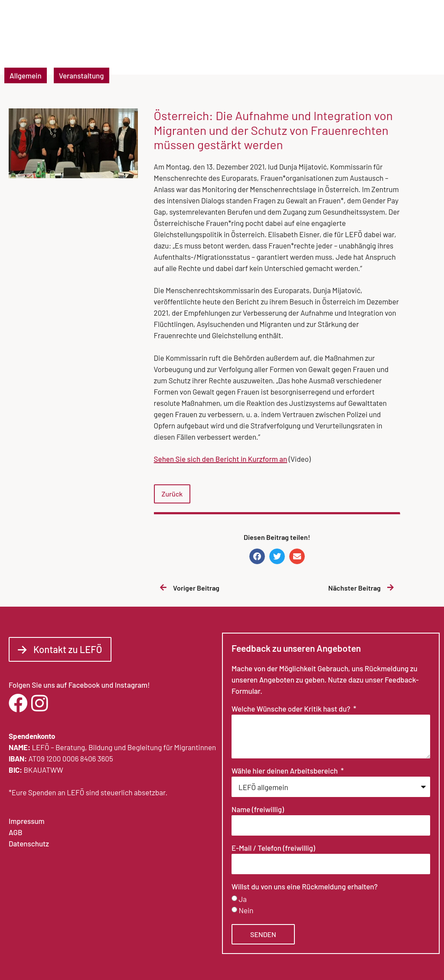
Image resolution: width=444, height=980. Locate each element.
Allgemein (26, 75)
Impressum (27, 821)
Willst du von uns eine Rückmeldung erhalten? (305, 887)
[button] (422, 40)
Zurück (172, 494)
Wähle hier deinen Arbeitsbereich (286, 771)
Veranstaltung (82, 75)
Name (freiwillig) (258, 810)
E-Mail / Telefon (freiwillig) (273, 848)
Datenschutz (29, 843)
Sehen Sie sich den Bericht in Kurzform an (221, 459)
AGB (15, 832)
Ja (243, 899)
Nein (246, 911)
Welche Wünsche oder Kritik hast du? (292, 709)
